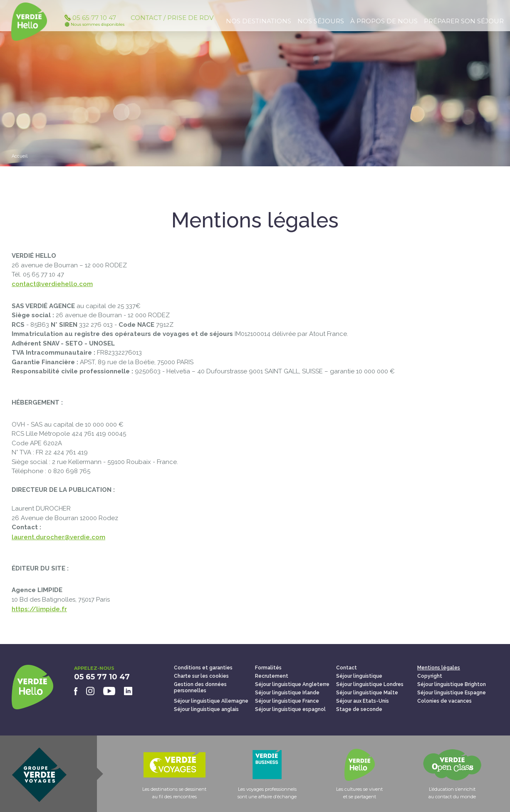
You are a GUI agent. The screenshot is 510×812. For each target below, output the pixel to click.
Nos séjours (321, 21)
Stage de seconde (359, 709)
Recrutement (272, 676)
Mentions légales (439, 668)
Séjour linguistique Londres (370, 684)
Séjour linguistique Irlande (287, 693)
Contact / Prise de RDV (172, 21)
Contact (347, 668)
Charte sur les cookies (201, 676)
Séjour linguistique (359, 676)
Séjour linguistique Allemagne (211, 701)
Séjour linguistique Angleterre (292, 684)
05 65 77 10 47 (94, 24)
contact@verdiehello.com (52, 284)
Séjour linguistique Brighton (452, 684)
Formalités (268, 668)
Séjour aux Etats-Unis (363, 701)
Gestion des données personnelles (200, 687)
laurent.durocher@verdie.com (58, 537)
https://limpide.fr (39, 609)
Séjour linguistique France (287, 701)
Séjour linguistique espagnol (290, 709)
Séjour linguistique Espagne (452, 693)
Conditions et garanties (203, 668)
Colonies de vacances (444, 701)
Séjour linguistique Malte (367, 693)
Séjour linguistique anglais (206, 709)
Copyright (430, 676)
